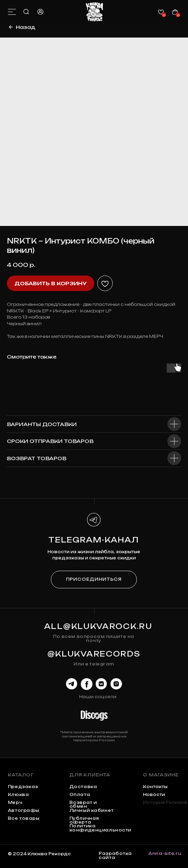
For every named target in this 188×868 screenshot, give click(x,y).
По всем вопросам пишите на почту (94, 638)
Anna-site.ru (165, 854)
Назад (26, 27)
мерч (15, 803)
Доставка (83, 787)
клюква (18, 795)
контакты (155, 787)
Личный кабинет (92, 810)
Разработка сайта (115, 855)
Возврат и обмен (83, 804)
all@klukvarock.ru (98, 626)
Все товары (24, 818)
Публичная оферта (84, 820)
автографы (24, 810)
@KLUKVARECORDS (94, 654)
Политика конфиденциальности (100, 828)
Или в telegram (94, 664)
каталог (21, 775)
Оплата (80, 795)
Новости (154, 795)
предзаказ (23, 787)
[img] (94, 12)
